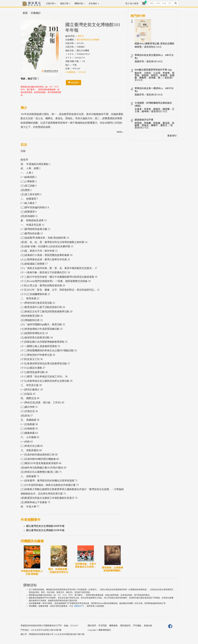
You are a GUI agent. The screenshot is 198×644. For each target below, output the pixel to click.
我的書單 (73, 83)
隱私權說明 (125, 626)
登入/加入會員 (132, 3)
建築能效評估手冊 (144, 120)
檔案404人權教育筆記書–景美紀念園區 (154, 44)
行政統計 (36, 13)
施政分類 (65, 3)
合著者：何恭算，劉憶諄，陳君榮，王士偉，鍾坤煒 (154, 110)
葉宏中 (81, 36)
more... (120, 132)
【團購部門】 (79, 606)
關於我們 (92, 626)
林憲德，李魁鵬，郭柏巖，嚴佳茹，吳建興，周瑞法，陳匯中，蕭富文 (154, 124)
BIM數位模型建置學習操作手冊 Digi (153, 70)
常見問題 (103, 626)
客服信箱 (148, 626)
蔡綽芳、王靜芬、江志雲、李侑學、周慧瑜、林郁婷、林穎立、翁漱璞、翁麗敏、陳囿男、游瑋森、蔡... (154, 75)
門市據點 (137, 626)
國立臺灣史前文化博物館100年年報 (45, 526)
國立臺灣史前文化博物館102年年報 (45, 530)
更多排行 (172, 136)
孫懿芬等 (139, 61)
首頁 (25, 13)
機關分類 (80, 3)
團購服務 (113, 626)
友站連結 (94, 3)
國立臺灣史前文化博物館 (88, 40)
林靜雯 (138, 47)
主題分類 (51, 3)
